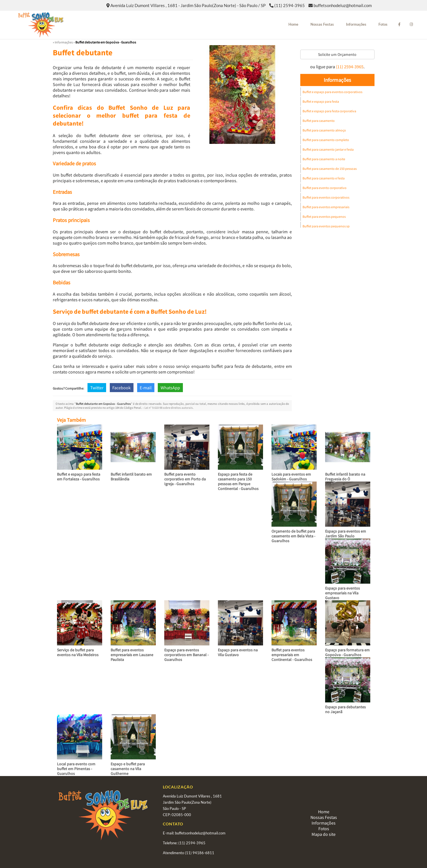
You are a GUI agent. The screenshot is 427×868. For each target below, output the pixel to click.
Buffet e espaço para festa (321, 101)
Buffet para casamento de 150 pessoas (330, 169)
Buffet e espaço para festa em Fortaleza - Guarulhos (79, 477)
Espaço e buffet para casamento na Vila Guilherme (128, 769)
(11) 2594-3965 (290, 5)
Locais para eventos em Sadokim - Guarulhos (291, 477)
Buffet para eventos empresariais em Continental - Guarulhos (292, 655)
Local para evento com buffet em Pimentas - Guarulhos (76, 769)
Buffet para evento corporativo (325, 188)
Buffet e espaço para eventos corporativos (332, 92)
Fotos (383, 24)
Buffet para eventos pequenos (324, 217)
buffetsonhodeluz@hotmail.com (343, 5)
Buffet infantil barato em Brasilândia (131, 477)
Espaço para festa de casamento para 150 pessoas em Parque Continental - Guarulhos (238, 481)
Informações (356, 24)
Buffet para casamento (319, 121)
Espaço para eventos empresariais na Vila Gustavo (342, 593)
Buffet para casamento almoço (324, 130)
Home (293, 24)
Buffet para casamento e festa (324, 178)
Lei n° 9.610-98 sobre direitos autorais (169, 408)
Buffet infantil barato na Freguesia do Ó (345, 477)
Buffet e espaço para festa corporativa (329, 111)
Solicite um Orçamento (337, 54)
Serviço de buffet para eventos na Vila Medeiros (78, 652)
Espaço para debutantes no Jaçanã (345, 709)
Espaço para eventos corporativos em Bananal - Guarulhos (186, 655)
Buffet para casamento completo (326, 140)
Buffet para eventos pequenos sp (326, 226)
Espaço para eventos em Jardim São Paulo (346, 534)
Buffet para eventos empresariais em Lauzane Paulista (132, 655)
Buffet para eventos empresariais (326, 207)
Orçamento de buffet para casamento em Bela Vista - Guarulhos (293, 536)
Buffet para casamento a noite (324, 159)
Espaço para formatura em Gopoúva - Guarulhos (347, 652)
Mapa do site (324, 834)
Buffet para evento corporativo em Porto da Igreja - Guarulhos (185, 479)
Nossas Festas (322, 24)
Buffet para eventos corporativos (326, 197)
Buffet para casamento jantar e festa (328, 149)
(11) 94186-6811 (200, 853)
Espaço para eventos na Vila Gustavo (238, 652)
